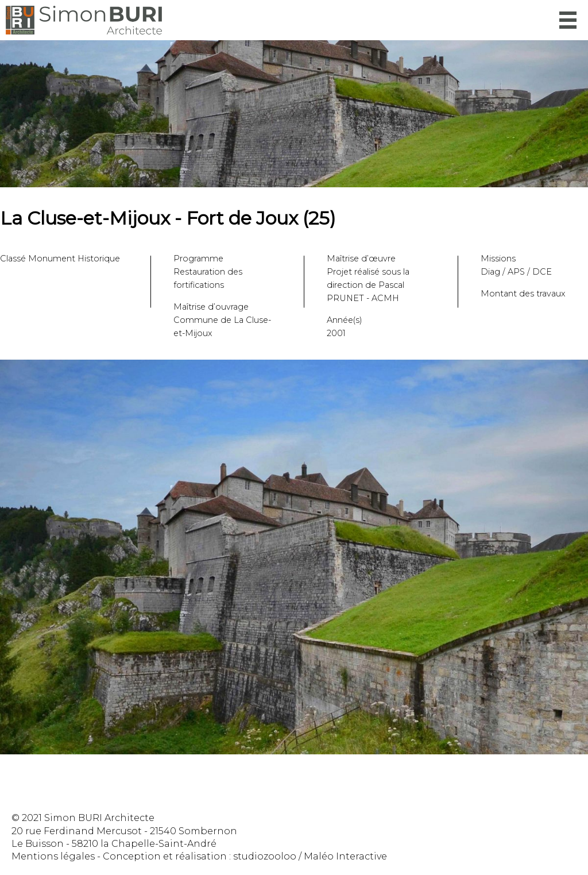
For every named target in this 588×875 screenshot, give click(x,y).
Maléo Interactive (345, 856)
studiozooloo (265, 856)
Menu (568, 20)
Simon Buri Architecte (84, 20)
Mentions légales (53, 856)
